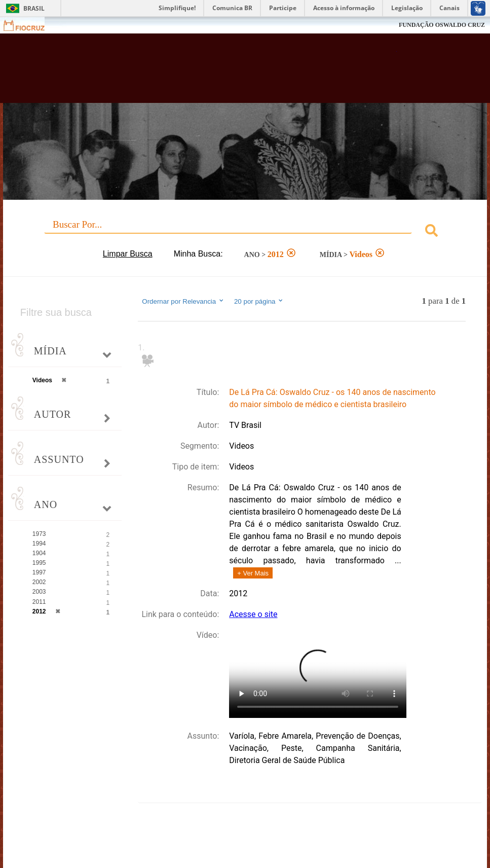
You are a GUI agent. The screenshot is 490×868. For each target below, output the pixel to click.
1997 (39, 572)
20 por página (259, 301)
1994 (39, 544)
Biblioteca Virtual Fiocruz (211, 72)
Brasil (34, 8)
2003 (39, 592)
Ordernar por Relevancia (183, 301)
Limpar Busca (128, 254)
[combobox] (245, 232)
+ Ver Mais (253, 573)
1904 (39, 553)
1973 (39, 534)
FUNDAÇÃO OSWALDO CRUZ (442, 25)
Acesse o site (253, 614)
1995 (39, 563)
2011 (39, 602)
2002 (39, 582)
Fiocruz (30, 25)
